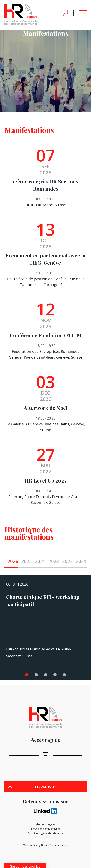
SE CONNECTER (46, 786)
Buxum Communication (55, 845)
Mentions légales (45, 824)
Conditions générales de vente (45, 833)
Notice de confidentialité (45, 829)
